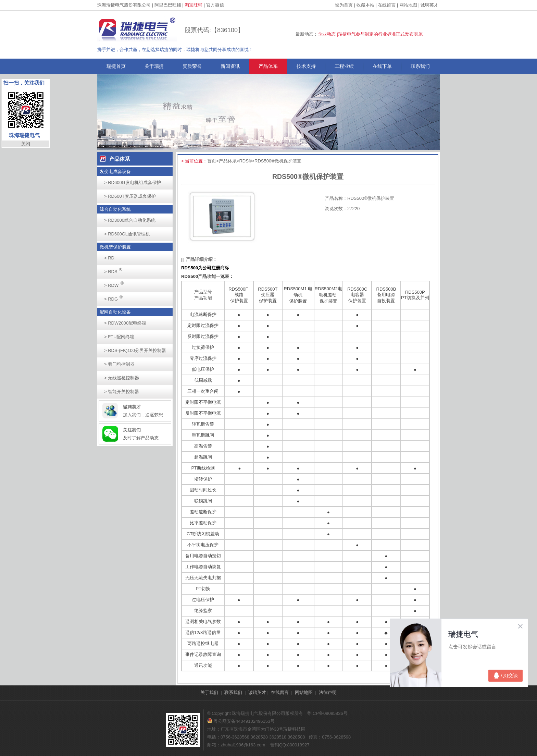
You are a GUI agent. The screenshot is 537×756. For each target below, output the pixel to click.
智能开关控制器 (122, 392)
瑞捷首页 (116, 66)
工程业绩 (344, 66)
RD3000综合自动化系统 (130, 220)
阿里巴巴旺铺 (168, 5)
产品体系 (268, 66)
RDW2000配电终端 (125, 323)
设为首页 (344, 5)
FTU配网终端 (119, 337)
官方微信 (215, 5)
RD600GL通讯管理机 (127, 234)
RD (109, 258)
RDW (116, 283)
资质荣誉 (192, 66)
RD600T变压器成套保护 (130, 196)
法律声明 (328, 692)
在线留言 (387, 5)
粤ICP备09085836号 (327, 713)
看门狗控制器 (119, 364)
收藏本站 (365, 5)
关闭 (26, 144)
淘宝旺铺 (193, 5)
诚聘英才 (429, 5)
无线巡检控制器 (122, 378)
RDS (115, 270)
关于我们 (209, 692)
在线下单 (382, 66)
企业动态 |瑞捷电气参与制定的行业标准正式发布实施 (370, 34)
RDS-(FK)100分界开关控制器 (135, 350)
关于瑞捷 (154, 66)
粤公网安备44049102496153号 (241, 721)
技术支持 (306, 66)
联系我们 (420, 66)
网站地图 (408, 5)
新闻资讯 (230, 66)
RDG (115, 297)
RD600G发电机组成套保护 (133, 182)
